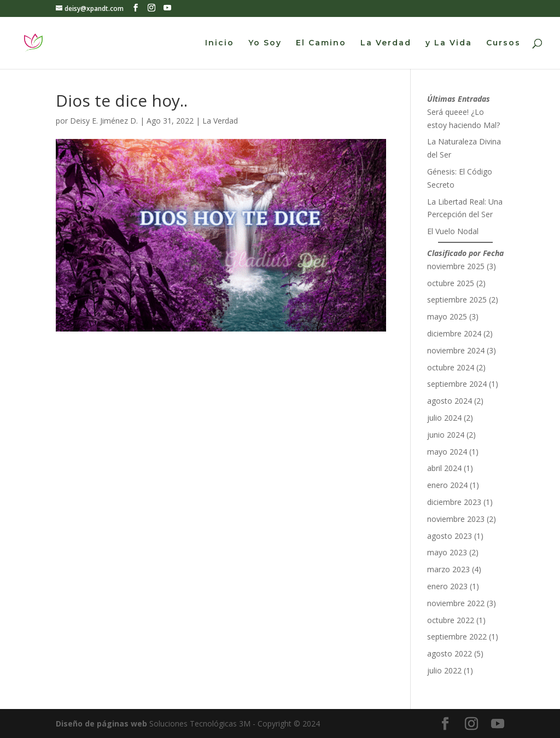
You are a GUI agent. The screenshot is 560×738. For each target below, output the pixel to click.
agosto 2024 (450, 401)
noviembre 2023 (456, 519)
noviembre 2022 (456, 603)
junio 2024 (446, 435)
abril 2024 (444, 468)
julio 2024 (444, 418)
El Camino (321, 43)
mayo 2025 (447, 316)
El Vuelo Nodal (453, 231)
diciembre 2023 (454, 502)
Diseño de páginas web (101, 724)
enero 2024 (447, 485)
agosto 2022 (450, 653)
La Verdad (386, 43)
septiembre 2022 (457, 637)
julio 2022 (444, 670)
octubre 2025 (451, 283)
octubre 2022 (451, 620)
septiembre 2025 (457, 300)
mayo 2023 (447, 552)
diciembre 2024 (454, 333)
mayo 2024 (447, 452)
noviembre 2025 (456, 266)
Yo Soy (265, 43)
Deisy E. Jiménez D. (104, 121)
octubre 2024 (451, 367)
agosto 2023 (450, 536)
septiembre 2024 (457, 384)
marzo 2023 (448, 569)
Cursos (503, 43)
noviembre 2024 (456, 350)
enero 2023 (447, 586)
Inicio (220, 43)
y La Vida (449, 43)
